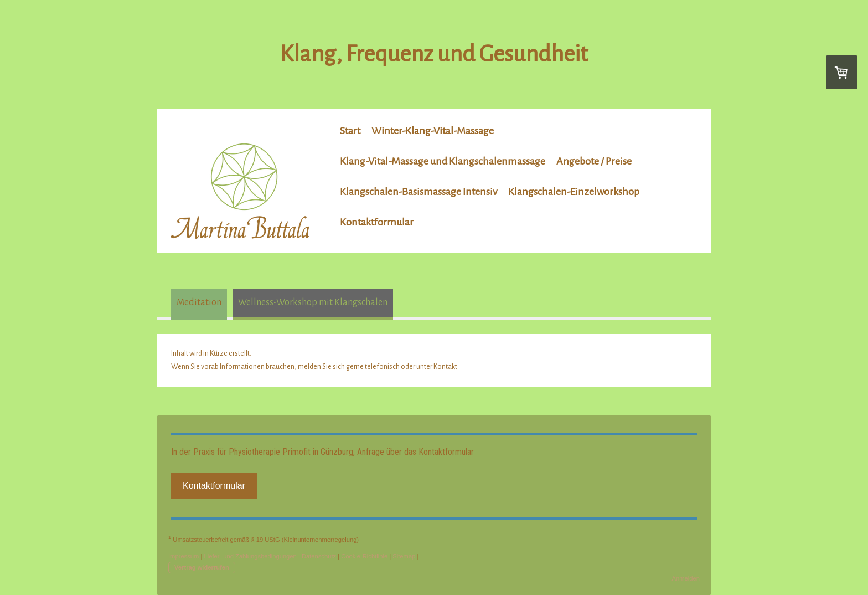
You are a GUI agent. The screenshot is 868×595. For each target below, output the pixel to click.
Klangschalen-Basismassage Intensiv (418, 192)
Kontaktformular (377, 222)
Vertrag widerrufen (202, 567)
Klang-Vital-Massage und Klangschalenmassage (443, 161)
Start (350, 131)
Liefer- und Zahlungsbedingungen (250, 556)
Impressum (184, 556)
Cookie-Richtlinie (364, 556)
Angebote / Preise (594, 161)
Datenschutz (319, 556)
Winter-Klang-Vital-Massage (433, 131)
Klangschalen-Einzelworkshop (574, 192)
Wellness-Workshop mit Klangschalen (313, 302)
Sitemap (404, 556)
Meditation (199, 302)
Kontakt (445, 367)
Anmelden (686, 578)
